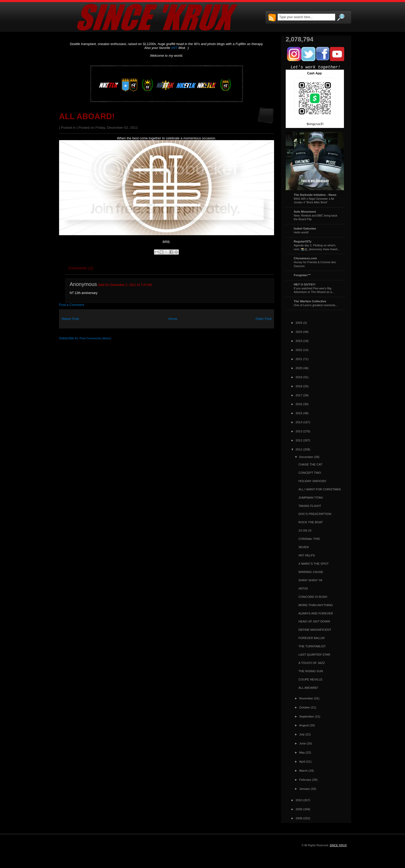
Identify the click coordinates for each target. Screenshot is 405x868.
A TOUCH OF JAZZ (312, 663)
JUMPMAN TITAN (311, 497)
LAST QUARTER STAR (314, 654)
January (305, 789)
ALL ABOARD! (87, 116)
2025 (299, 323)
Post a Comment (72, 305)
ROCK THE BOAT (311, 522)
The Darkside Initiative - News (315, 195)
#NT (174, 48)
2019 (299, 377)
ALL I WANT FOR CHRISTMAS (320, 489)
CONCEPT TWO (310, 473)
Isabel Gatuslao (305, 228)
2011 (299, 449)
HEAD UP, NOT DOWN (314, 621)
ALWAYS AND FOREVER (316, 613)
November (306, 698)
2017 (299, 395)
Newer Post (70, 319)
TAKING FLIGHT (310, 506)
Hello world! (301, 232)
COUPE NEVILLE (310, 679)
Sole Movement (305, 211)
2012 (299, 440)
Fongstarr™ (302, 275)
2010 (299, 800)
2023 (299, 341)
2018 (299, 386)
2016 (299, 404)
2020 (299, 368)
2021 (299, 359)
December (306, 457)
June (302, 743)
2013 (299, 431)
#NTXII (303, 588)
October (305, 707)
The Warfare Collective (310, 301)
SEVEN (304, 547)
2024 (299, 332)
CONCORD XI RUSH (313, 597)
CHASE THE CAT (310, 464)
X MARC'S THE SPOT (314, 564)
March (303, 770)
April (302, 761)
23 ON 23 (305, 530)
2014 (299, 422)
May (302, 752)
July (302, 734)
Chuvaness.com (305, 258)
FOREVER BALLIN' (312, 638)
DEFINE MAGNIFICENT (315, 630)
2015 (299, 413)
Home (173, 319)
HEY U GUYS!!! (305, 284)
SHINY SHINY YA (310, 580)
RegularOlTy (303, 241)
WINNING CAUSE (311, 572)
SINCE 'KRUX (338, 845)
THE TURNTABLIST (312, 646)
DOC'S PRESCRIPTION (315, 514)
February (305, 780)
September (307, 716)
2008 (299, 818)
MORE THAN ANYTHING (316, 605)
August (304, 725)
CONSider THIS (309, 539)
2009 (299, 809)
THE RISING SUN (311, 671)
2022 (299, 350)
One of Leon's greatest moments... (316, 305)
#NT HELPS (307, 555)
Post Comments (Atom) (95, 338)
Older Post (264, 319)
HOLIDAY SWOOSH (312, 481)
